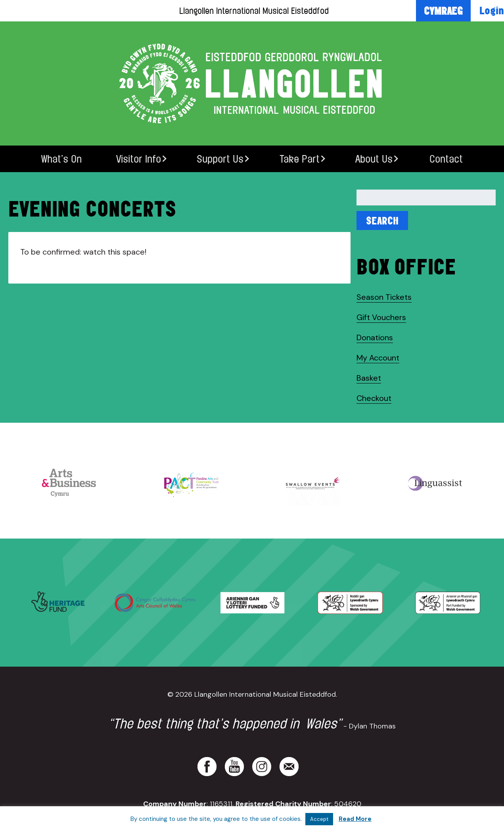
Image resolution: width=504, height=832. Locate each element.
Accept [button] (319, 819)
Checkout (374, 398)
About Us (374, 159)
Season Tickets (384, 297)
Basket (369, 378)
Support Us (220, 159)
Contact (446, 159)
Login (492, 10)
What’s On (61, 159)
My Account (378, 358)
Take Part (300, 159)
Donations (375, 337)
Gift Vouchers (381, 317)
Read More (355, 819)
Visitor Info (139, 159)
